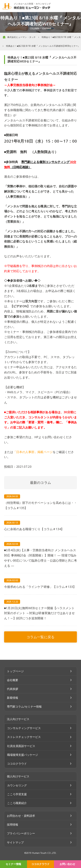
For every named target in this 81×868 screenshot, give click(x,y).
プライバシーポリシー (21, 833)
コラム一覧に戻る (40, 637)
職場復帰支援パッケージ (23, 755)
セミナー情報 (13, 864)
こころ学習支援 (17, 794)
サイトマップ (15, 842)
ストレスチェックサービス (24, 737)
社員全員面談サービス (21, 746)
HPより (39, 437)
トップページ (15, 671)
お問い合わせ (67, 864)
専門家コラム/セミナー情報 (24, 707)
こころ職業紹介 (17, 803)
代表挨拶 (13, 689)
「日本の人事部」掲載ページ (33, 452)
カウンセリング (17, 785)
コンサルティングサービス (24, 728)
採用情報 (13, 825)
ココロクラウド (40, 864)
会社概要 (13, 680)
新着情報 (13, 698)
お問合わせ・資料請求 (21, 816)
